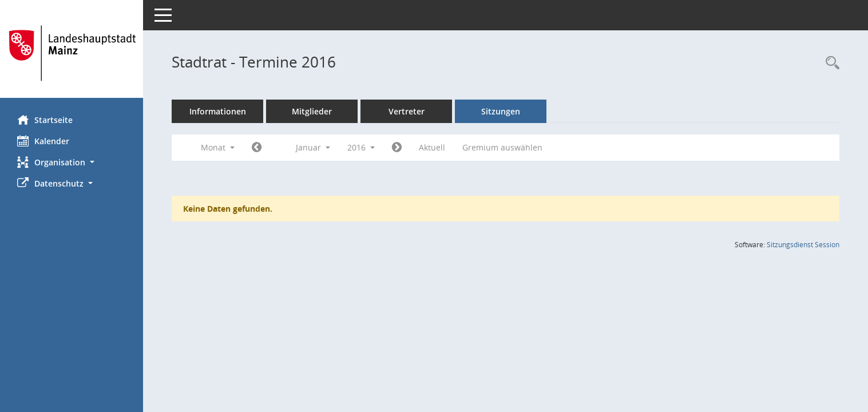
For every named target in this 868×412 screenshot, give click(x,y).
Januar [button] (313, 147)
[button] (72, 162)
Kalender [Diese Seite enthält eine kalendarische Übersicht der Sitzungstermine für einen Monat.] (43, 141)
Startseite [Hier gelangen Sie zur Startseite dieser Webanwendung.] (45, 120)
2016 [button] (361, 147)
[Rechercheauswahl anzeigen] (830, 63)
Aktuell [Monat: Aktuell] (432, 147)
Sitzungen (501, 111)
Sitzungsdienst (803, 245)
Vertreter (407, 111)
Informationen (218, 111)
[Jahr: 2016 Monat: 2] (397, 148)
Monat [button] (218, 147)
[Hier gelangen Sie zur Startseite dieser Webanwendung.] (72, 53)
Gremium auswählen (502, 147)
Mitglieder (312, 111)
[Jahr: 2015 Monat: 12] (257, 148)
